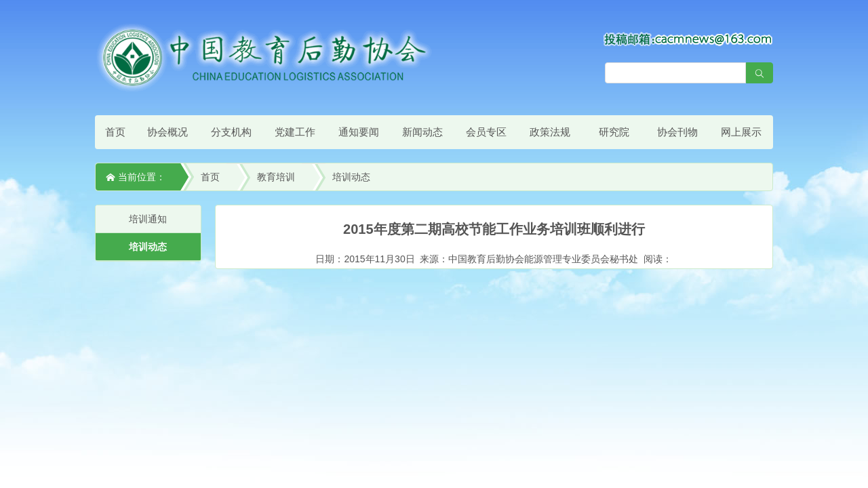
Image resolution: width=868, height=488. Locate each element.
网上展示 (741, 132)
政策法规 (550, 132)
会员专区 (486, 132)
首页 (115, 132)
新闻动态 (422, 132)
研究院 (614, 132)
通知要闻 (359, 132)
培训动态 (351, 177)
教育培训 (276, 177)
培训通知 (148, 219)
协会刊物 (677, 132)
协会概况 (167, 132)
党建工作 (295, 132)
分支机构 (231, 132)
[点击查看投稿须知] (688, 39)
